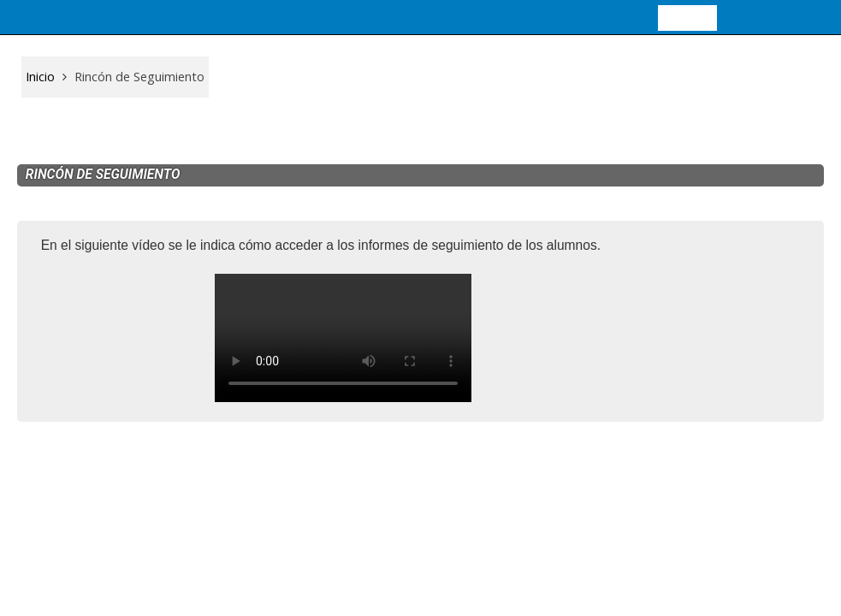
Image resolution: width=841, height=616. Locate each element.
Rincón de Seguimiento (139, 77)
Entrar (687, 17)
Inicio (40, 77)
